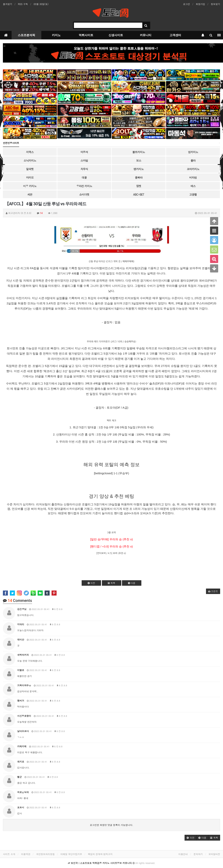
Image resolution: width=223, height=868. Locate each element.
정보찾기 (215, 4)
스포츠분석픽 (26, 35)
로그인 (187, 4)
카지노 (56, 35)
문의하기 (198, 854)
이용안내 (183, 854)
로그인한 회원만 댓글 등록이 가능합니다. (111, 825)
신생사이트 (116, 35)
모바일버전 (214, 854)
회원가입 (200, 4)
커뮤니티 (146, 35)
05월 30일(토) (41, 4)
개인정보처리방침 (45, 854)
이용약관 (26, 854)
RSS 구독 (23, 4)
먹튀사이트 (86, 35)
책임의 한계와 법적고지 (100, 854)
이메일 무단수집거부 (71, 854)
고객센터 (175, 35)
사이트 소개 (9, 854)
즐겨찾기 (8, 4)
